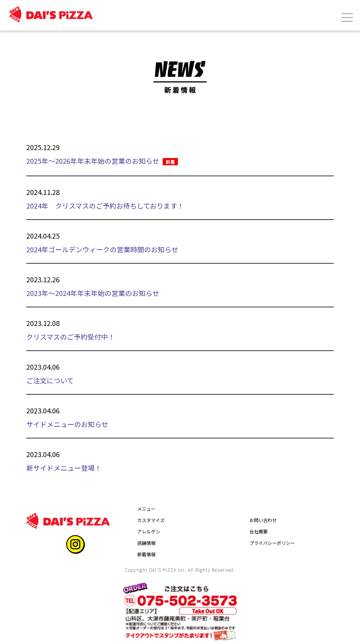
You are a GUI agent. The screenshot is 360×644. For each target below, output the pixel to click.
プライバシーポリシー (272, 543)
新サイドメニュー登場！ (64, 468)
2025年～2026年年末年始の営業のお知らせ (93, 161)
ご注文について (50, 380)
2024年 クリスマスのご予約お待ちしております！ (105, 206)
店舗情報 (146, 543)
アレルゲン (149, 531)
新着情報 (146, 554)
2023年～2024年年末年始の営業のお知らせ (93, 293)
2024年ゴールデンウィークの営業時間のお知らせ (102, 249)
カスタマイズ (151, 520)
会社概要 (259, 531)
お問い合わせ (263, 520)
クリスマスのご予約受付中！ (71, 337)
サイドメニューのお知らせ (67, 424)
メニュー (146, 509)
